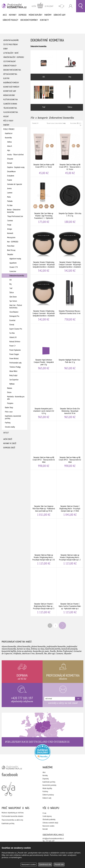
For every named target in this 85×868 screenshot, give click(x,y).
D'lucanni (10, 159)
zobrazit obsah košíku (43, 6)
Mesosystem (11, 237)
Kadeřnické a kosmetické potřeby (13, 417)
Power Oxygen (14, 354)
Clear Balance (14, 312)
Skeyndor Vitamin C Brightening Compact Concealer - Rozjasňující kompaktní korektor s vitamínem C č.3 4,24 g (44, 299)
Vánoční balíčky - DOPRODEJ (14, 57)
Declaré (10, 163)
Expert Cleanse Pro (16, 329)
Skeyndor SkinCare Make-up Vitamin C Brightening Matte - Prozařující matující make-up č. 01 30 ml (44, 543)
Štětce (12, 292)
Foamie (10, 180)
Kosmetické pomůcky (11, 87)
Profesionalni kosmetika (42, 752)
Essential (12, 320)
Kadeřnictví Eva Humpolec (8, 789)
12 (80, 123)
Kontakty (44, 20)
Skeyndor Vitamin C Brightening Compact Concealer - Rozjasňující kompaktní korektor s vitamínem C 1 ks (44, 250)
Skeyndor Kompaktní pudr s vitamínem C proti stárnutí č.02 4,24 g (44, 397)
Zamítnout (45, 864)
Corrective (13, 271)
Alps (9, 150)
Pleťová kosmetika (11, 100)
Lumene (10, 193)
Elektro (6, 78)
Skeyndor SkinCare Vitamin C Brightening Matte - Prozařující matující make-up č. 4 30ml (70, 494)
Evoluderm (11, 176)
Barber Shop (9, 407)
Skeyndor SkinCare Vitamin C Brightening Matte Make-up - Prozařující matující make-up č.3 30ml (44, 592)
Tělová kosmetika (10, 108)
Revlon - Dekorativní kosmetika (14, 211)
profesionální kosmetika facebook (10, 775)
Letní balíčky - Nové (11, 53)
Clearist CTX (14, 267)
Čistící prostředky (11, 44)
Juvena (9, 188)
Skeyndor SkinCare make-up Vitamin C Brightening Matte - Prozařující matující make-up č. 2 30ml (70, 543)
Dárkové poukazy (10, 20)
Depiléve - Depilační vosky (16, 167)
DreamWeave (11, 171)
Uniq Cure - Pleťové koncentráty (16, 306)
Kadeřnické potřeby (49, 782)
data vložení (59, 123)
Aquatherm (13, 263)
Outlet (6, 433)
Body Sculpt (13, 375)
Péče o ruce (9, 412)
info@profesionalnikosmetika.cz (53, 838)
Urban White (13, 371)
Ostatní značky (10, 427)
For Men (12, 333)
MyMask (12, 384)
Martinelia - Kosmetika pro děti (16, 398)
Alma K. (10, 146)
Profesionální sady (15, 363)
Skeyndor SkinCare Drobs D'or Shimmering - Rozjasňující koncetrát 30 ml (70, 397)
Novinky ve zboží (10, 443)
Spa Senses (13, 301)
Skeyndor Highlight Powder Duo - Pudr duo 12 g (70, 348)
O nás (44, 813)
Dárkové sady (60, 15)
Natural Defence (15, 342)
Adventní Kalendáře (11, 40)
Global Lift (13, 337)
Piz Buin (10, 205)
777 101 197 (50, 841)
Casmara (10, 221)
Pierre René (11, 246)
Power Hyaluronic (15, 350)
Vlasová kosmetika (11, 112)
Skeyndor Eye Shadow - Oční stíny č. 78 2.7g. (70, 201)
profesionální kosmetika (16, 768)
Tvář (11, 288)
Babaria (10, 388)
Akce (5, 15)
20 (77, 123)
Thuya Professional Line (15, 216)
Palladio (10, 201)
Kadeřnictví (9, 133)
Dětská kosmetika (10, 74)
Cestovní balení (9, 61)
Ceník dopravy (47, 816)
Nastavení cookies (48, 826)
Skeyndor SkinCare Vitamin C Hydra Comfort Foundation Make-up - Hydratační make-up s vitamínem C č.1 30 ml (70, 592)
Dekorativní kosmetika (12, 70)
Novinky (13, 15)
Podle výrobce (9, 129)
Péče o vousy (8, 121)
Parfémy (48, 15)
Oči (10, 280)
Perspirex (10, 403)
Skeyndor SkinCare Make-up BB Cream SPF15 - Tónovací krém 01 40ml (44, 445)
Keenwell (10, 233)
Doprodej (23, 15)
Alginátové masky (15, 259)
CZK (62, 6)
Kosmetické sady (10, 91)
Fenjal (9, 225)
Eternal (12, 325)
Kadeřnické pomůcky (11, 83)
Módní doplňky (35, 15)
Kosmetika (8, 138)
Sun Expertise (14, 380)
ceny (64, 123)
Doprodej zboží (9, 448)
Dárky (5, 49)
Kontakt (45, 829)
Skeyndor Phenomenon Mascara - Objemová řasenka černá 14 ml (70, 299)
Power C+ (13, 346)
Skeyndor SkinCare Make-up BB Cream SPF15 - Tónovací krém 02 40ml (70, 445)
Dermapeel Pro (14, 316)
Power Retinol (14, 358)
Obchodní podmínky (29, 20)
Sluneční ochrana (10, 104)
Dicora (9, 392)
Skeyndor (10, 254)
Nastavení (29, 864)
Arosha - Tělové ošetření (15, 155)
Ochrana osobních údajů (50, 823)
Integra (10, 229)
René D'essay (11, 250)
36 (80, 125)
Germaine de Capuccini (15, 184)
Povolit (59, 864)
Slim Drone (13, 297)
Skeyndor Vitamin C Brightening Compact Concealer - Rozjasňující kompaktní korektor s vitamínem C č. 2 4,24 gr (70, 250)
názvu (53, 123)
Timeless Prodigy (15, 367)
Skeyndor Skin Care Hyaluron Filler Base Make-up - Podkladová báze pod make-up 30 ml (44, 494)
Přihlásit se (71, 6)
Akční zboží (8, 439)
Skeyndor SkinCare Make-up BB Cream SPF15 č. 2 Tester (44, 153)
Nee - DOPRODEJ (13, 242)
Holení (6, 116)
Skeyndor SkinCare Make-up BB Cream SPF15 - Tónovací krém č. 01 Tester (70, 153)
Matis (9, 197)
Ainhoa (9, 142)
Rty (10, 284)
